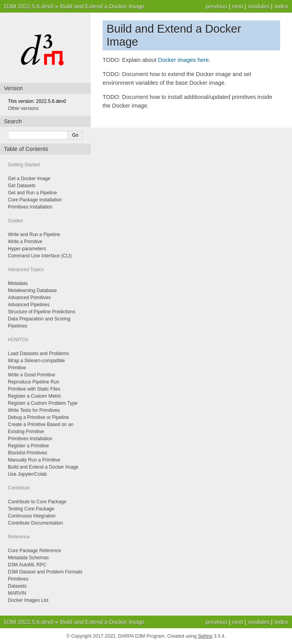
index (281, 6)
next (237, 6)
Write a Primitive (25, 242)
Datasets (17, 586)
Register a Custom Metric (35, 396)
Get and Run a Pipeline (32, 193)
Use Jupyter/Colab (27, 474)
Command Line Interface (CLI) (40, 256)
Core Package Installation (35, 200)
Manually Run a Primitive (34, 460)
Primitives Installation (30, 207)
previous (216, 6)
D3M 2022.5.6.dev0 (29, 6)
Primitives (18, 579)
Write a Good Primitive (32, 375)
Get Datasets (22, 186)
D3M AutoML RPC (27, 565)
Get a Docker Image (29, 179)
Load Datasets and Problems (38, 354)
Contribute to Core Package (37, 502)
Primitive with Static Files (34, 389)
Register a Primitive (28, 446)
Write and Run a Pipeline (34, 235)
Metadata (18, 283)
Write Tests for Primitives (34, 410)
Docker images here (184, 60)
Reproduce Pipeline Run (34, 382)
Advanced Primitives (29, 298)
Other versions (23, 108)
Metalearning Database (32, 290)
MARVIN (17, 593)
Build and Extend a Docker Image (102, 6)
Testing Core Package (31, 509)
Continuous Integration (32, 516)
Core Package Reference (35, 551)
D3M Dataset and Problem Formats (45, 572)
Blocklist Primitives (27, 453)
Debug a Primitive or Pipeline (38, 417)
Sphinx (205, 636)
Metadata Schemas (28, 558)
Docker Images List (28, 600)
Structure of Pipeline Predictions (42, 312)
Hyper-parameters (27, 249)
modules (258, 6)
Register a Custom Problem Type (43, 403)
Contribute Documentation (35, 523)
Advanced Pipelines (29, 305)
